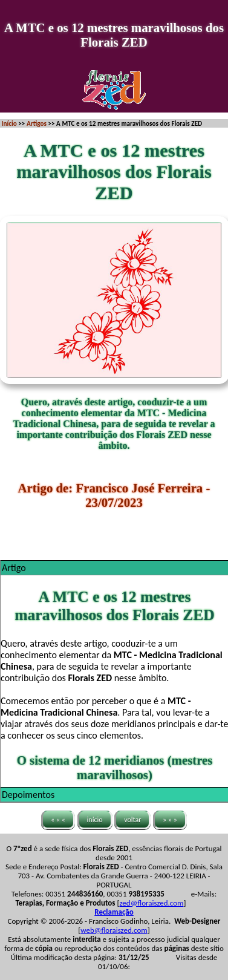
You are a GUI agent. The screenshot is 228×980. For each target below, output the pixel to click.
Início (9, 123)
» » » (170, 819)
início (95, 819)
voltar (132, 819)
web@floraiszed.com (114, 930)
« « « (58, 819)
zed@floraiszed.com (151, 903)
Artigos (37, 123)
